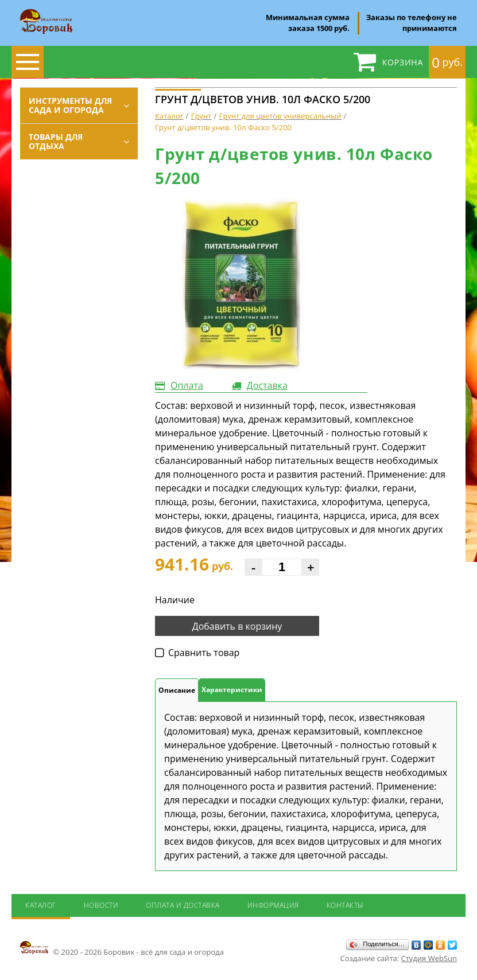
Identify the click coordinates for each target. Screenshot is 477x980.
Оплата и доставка (183, 905)
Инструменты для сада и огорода (70, 105)
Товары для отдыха (56, 141)
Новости (101, 905)
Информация (273, 905)
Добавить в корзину (237, 626)
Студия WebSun (429, 958)
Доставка (267, 385)
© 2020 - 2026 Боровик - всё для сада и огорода (122, 948)
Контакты (345, 905)
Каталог (41, 905)
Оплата (187, 385)
